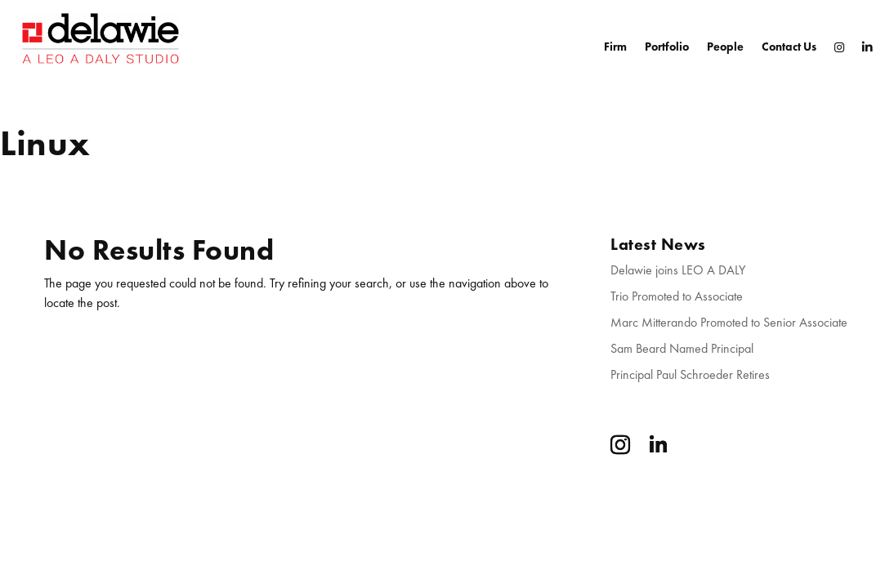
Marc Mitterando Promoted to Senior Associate (729, 322)
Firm (615, 47)
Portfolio (667, 47)
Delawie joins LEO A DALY (678, 270)
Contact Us (789, 47)
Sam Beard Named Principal (682, 348)
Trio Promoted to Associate (677, 296)
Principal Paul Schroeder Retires (690, 374)
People (725, 47)
